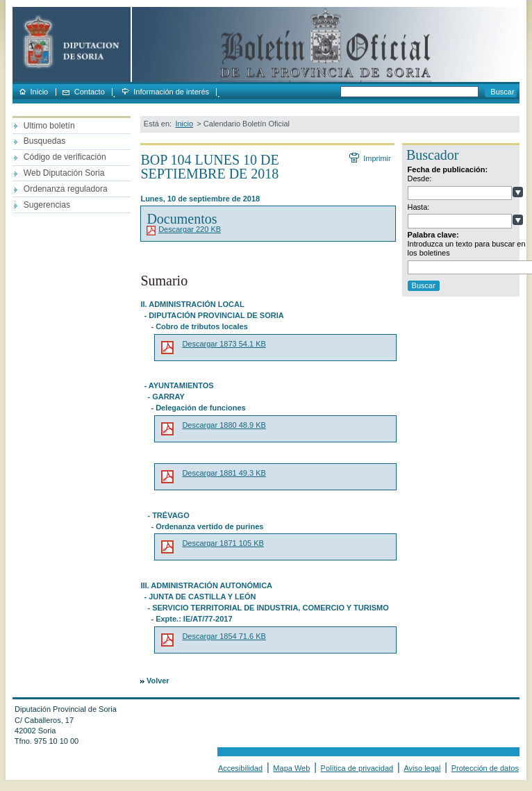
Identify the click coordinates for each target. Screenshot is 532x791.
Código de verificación (65, 157)
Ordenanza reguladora (66, 189)
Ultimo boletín (49, 126)
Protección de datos (485, 768)
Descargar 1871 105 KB (223, 543)
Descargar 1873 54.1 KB (224, 344)
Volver (158, 681)
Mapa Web (291, 768)
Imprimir (376, 158)
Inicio (40, 92)
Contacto (90, 92)
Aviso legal (422, 768)
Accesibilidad (240, 768)
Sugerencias (47, 205)
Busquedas (45, 141)
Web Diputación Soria (64, 173)
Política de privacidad (357, 768)
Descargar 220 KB (190, 229)
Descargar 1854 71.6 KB (224, 636)
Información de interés (171, 92)
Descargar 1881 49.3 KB (224, 473)
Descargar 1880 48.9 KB (224, 425)
